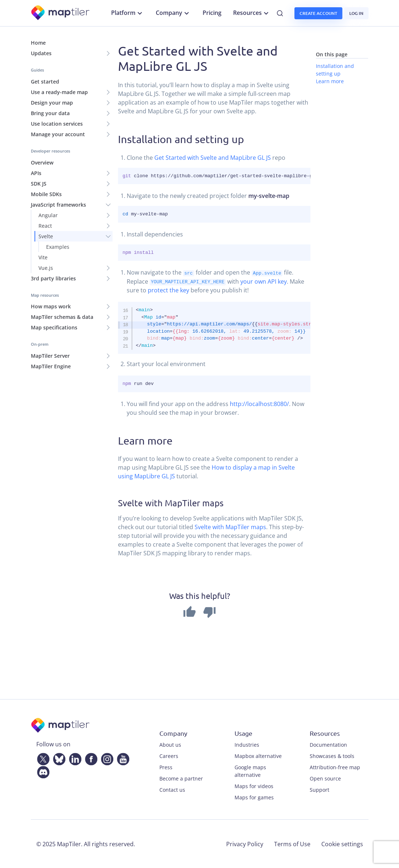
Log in (356, 13)
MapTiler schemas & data (62, 317)
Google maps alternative (250, 771)
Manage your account (58, 134)
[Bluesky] (58, 758)
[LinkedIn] (74, 758)
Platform (128, 13)
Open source (325, 778)
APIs (36, 173)
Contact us (172, 789)
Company (173, 13)
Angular (48, 215)
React (45, 226)
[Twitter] (42, 758)
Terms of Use (292, 844)
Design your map (52, 103)
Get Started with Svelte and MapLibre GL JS (213, 158)
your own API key (264, 281)
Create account (318, 13)
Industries (247, 744)
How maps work (51, 306)
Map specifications (54, 327)
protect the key (168, 290)
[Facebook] (90, 758)
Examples (58, 247)
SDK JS (39, 184)
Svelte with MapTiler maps (230, 527)
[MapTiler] (61, 13)
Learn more (330, 81)
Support (319, 789)
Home (38, 43)
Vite (43, 257)
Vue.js (46, 268)
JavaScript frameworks (58, 205)
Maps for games (254, 797)
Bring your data (50, 113)
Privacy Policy (245, 844)
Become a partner (181, 778)
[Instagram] (106, 758)
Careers (169, 756)
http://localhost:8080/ (259, 403)
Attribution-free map (335, 767)
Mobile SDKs (46, 194)
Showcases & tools (332, 756)
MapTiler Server (50, 356)
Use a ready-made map (59, 92)
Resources (252, 13)
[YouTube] (122, 758)
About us (170, 744)
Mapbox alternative (258, 756)
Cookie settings (342, 844)
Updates (41, 53)
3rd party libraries (53, 278)
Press (166, 767)
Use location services (57, 124)
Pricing (212, 13)
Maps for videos (254, 786)
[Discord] (42, 771)
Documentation (328, 744)
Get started (45, 82)
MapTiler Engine (51, 366)
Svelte (46, 236)
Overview (42, 163)
